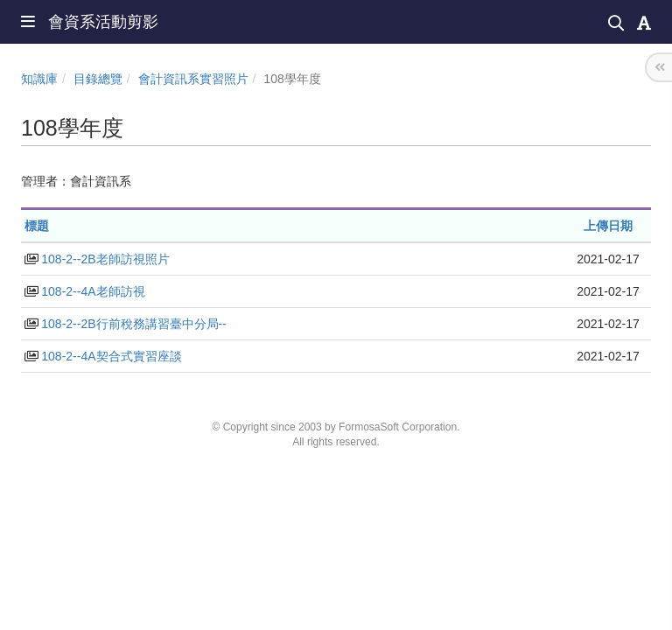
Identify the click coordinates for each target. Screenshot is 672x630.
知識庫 (39, 79)
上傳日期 (608, 226)
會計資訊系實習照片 (193, 79)
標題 (37, 226)
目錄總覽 (98, 79)
